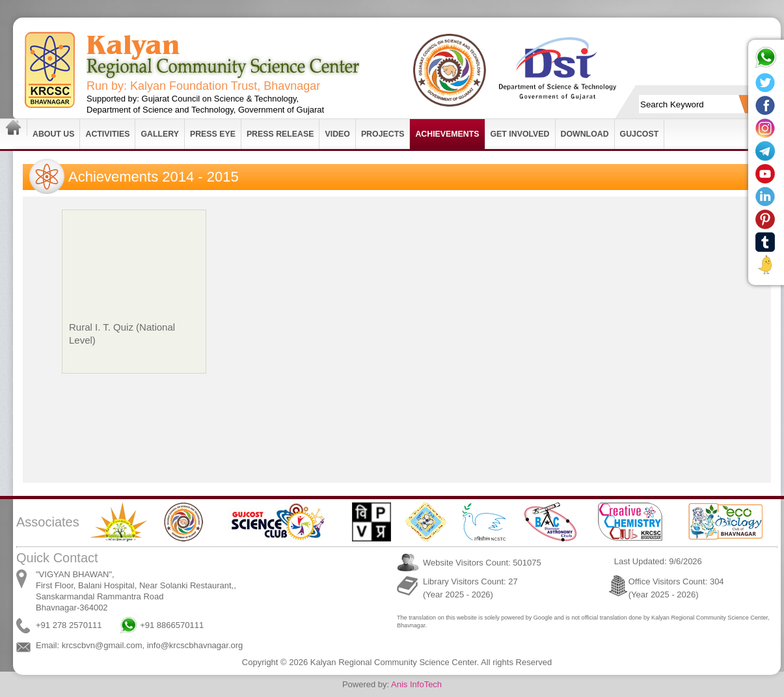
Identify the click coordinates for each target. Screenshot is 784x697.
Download (585, 134)
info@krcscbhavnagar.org (195, 645)
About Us (53, 134)
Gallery (160, 134)
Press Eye (213, 134)
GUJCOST (640, 134)
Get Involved (520, 134)
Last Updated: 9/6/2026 (658, 561)
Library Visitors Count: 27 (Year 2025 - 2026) (470, 588)
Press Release (280, 134)
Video (337, 134)
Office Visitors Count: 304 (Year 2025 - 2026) (676, 588)
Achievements (447, 134)
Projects (383, 134)
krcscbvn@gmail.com (102, 645)
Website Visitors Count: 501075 (482, 563)
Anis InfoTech (416, 684)
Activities (107, 134)
